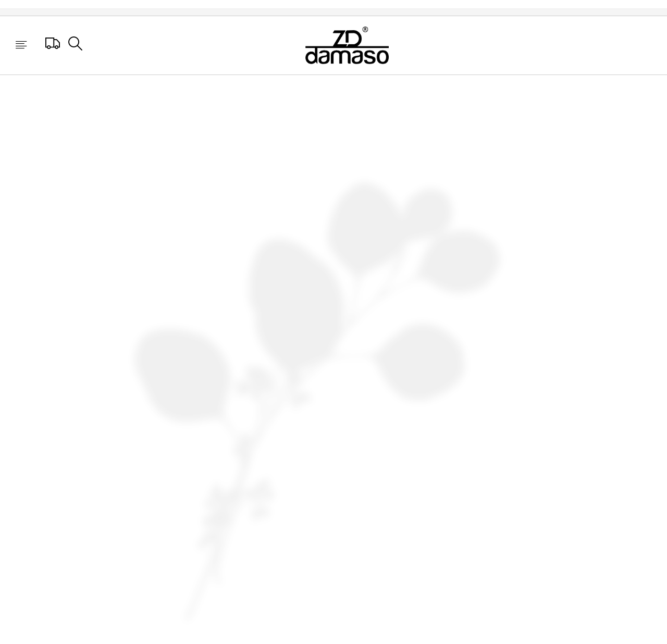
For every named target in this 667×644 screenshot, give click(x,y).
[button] (21, 46)
